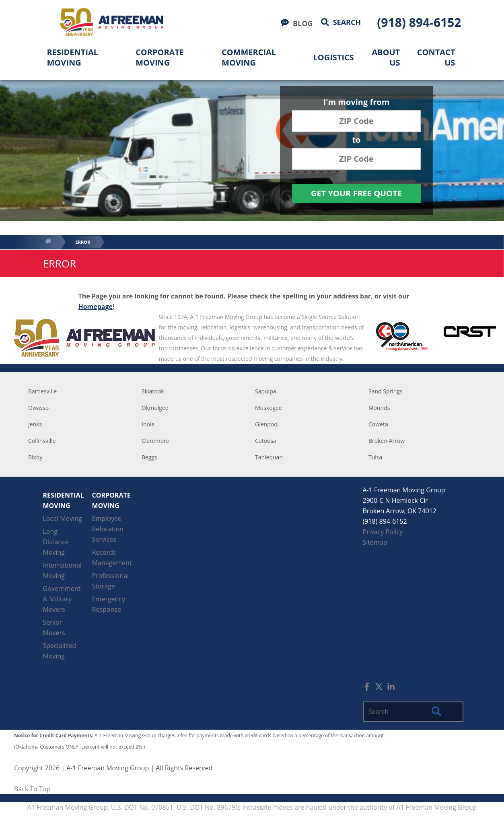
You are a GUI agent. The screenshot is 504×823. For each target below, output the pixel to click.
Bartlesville (42, 391)
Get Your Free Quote (356, 193)
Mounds (379, 408)
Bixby (35, 457)
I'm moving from (357, 103)
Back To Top (32, 789)
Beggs (149, 457)
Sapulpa (266, 391)
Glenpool (267, 424)
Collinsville (42, 441)
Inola (148, 424)
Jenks (35, 424)
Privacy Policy (383, 532)
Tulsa (375, 457)
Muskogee (268, 408)
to (356, 141)
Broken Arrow (387, 441)
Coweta (378, 424)
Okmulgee (155, 408)
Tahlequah (269, 457)
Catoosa (266, 441)
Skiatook (153, 391)
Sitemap (375, 542)
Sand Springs (386, 391)
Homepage (95, 307)
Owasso (38, 408)
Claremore (155, 441)
